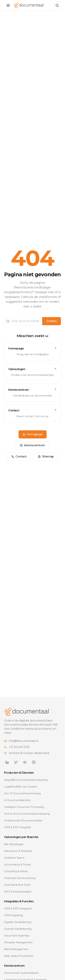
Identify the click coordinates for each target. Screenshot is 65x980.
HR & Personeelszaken (18, 892)
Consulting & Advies (16, 871)
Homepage (33, 434)
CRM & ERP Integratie (18, 827)
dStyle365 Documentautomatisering (26, 780)
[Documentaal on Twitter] (16, 762)
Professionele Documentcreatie (23, 821)
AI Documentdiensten (17, 800)
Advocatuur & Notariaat (18, 851)
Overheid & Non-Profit (17, 885)
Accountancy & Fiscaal (17, 865)
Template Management (18, 942)
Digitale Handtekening (18, 922)
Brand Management (16, 949)
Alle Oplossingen (14, 844)
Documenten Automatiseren (21, 973)
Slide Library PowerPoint (19, 956)
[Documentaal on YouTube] (25, 762)
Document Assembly (17, 936)
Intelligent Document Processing (24, 807)
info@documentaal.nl (24, 741)
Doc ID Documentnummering (22, 793)
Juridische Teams (14, 858)
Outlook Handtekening (18, 929)
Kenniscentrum (32, 445)
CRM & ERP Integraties (18, 909)
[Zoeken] (57, 5)
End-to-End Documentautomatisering (27, 814)
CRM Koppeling (13, 915)
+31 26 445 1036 (19, 747)
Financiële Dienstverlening (20, 878)
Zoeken (52, 321)
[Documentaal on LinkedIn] (7, 762)
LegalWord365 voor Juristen (21, 787)
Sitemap (46, 456)
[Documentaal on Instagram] (34, 762)
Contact (19, 456)
